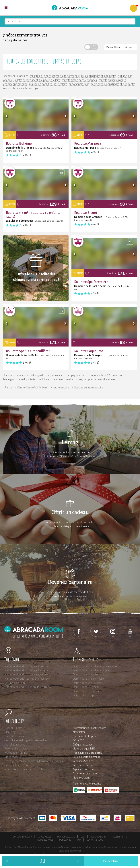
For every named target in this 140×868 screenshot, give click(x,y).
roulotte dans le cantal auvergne (21, 88)
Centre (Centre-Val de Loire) (33, 388)
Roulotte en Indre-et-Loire (89, 388)
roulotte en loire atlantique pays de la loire (37, 80)
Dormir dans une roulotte (87, 683)
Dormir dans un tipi (83, 695)
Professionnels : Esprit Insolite (89, 728)
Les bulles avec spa (15, 745)
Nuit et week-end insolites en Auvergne (26, 675)
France (8, 388)
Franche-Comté (13, 728)
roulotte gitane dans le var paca (79, 80)
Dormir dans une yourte (86, 687)
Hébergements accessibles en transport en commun (34, 761)
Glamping (10, 732)
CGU (83, 837)
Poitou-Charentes (14, 736)
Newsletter (79, 732)
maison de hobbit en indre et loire (48, 84)
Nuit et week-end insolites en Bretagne (26, 670)
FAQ (79, 840)
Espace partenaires (84, 769)
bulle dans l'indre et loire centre (99, 76)
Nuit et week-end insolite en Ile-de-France (28, 687)
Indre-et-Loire (61, 388)
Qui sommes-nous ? (22, 837)
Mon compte (65, 840)
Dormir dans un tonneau (86, 691)
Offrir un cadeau (70, 512)
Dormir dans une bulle (85, 675)
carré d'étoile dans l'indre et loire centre (113, 84)
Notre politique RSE (84, 749)
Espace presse (44, 837)
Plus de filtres (113, 47)
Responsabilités (99, 837)
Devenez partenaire (70, 582)
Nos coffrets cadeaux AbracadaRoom (26, 769)
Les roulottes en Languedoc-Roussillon (26, 740)
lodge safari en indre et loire (100, 379)
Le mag (70, 442)
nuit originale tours (79, 84)
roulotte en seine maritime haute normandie (55, 76)
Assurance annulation (85, 773)
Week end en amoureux (18, 749)
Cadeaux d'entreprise (85, 736)
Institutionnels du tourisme (87, 753)
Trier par (130, 47)
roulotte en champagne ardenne (70, 375)
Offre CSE (78, 740)
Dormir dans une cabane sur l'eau (92, 670)
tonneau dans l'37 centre (104, 375)
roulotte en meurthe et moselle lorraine (60, 379)
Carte (43, 861)
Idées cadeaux (13, 757)
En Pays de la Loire (15, 683)
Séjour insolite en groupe (87, 757)
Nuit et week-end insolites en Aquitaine (26, 666)
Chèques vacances (83, 745)
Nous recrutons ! (82, 778)
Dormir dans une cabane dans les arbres (96, 666)
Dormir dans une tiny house (88, 679)
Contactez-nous (95, 840)
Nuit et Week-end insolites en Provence (27, 679)
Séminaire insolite (83, 765)
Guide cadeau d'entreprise (19, 765)
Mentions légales (66, 837)
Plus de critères (111, 861)
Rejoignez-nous (45, 840)
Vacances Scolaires (84, 761)
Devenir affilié (120, 837)
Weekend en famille (16, 753)
